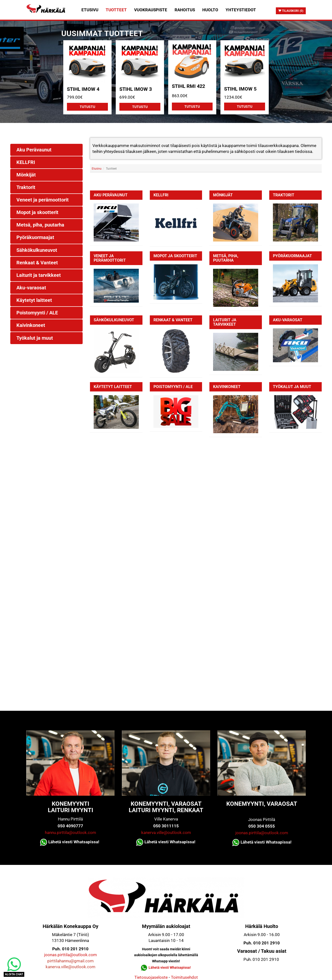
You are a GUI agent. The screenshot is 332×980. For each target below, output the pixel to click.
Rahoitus (185, 10)
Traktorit (284, 195)
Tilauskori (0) (291, 11)
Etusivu (90, 10)
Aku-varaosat (288, 320)
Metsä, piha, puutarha (226, 258)
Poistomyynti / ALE (173, 387)
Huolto (210, 10)
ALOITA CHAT (14, 974)
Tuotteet (116, 10)
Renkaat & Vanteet (173, 320)
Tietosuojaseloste (151, 977)
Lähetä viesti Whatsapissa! (170, 967)
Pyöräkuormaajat (292, 256)
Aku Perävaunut (111, 195)
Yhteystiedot (241, 10)
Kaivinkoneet (227, 387)
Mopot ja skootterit (175, 256)
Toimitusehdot (184, 977)
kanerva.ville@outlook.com (166, 832)
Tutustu (87, 107)
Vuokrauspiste (151, 10)
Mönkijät (223, 195)
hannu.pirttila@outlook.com (70, 832)
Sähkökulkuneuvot (114, 320)
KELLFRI (161, 195)
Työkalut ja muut (292, 387)
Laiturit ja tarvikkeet (225, 322)
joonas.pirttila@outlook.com (262, 833)
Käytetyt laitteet (113, 387)
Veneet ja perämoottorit (110, 258)
